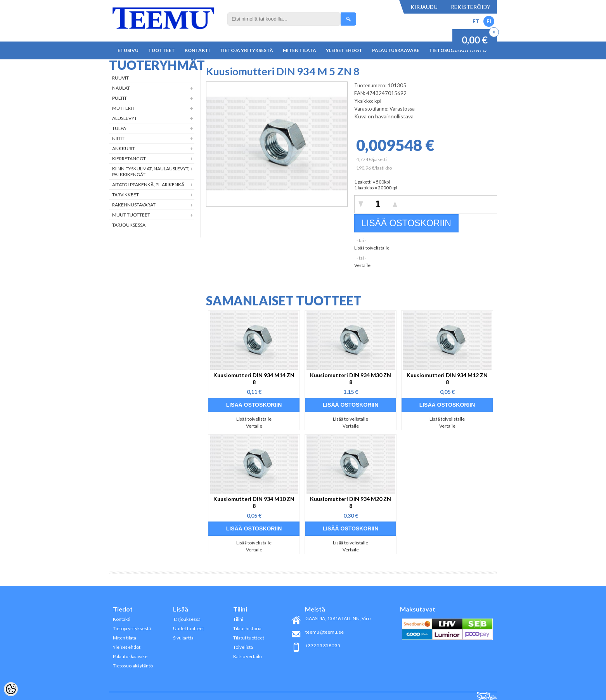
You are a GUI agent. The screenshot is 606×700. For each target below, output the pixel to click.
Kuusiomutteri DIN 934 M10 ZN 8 (254, 502)
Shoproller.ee (487, 696)
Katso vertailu (248, 656)
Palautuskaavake (396, 50)
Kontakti (197, 50)
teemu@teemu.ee (325, 632)
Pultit (119, 98)
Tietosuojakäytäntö (133, 666)
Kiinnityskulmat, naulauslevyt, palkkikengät (151, 172)
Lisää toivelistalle (372, 248)
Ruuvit (120, 78)
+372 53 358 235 (323, 645)
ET (476, 21)
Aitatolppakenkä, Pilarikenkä (148, 185)
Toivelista (243, 647)
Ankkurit (124, 148)
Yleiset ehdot (344, 50)
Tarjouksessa (129, 225)
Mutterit (123, 108)
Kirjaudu (424, 7)
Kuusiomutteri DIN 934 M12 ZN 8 (447, 379)
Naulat (121, 88)
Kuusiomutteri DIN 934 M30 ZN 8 (351, 379)
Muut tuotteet (131, 215)
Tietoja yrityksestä (246, 50)
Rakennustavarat (134, 205)
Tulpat (120, 128)
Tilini (238, 619)
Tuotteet (162, 50)
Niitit (118, 138)
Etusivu (128, 50)
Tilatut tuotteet (249, 638)
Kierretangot (129, 159)
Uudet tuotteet (189, 628)
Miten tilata (300, 50)
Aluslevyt (125, 118)
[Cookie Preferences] (11, 689)
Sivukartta (183, 638)
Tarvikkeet (126, 195)
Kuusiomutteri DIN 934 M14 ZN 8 (254, 379)
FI (489, 21)
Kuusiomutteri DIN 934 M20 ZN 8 (351, 502)
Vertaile (362, 265)
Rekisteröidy (471, 7)
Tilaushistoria (247, 628)
